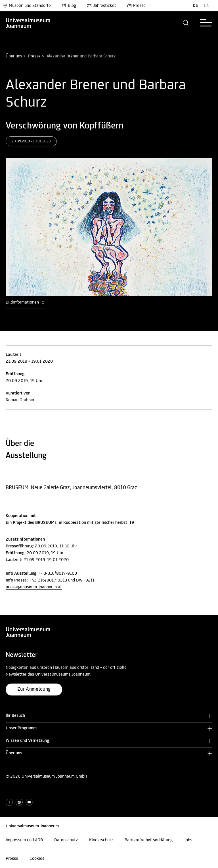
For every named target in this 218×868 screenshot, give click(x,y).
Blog (69, 6)
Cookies (37, 859)
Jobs (188, 840)
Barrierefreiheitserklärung (149, 840)
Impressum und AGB (24, 840)
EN (207, 6)
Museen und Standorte (27, 6)
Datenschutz (66, 840)
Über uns (14, 56)
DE (195, 6)
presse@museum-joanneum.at (34, 587)
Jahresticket (102, 6)
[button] (186, 23)
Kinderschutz (101, 840)
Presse (136, 6)
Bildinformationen (25, 302)
